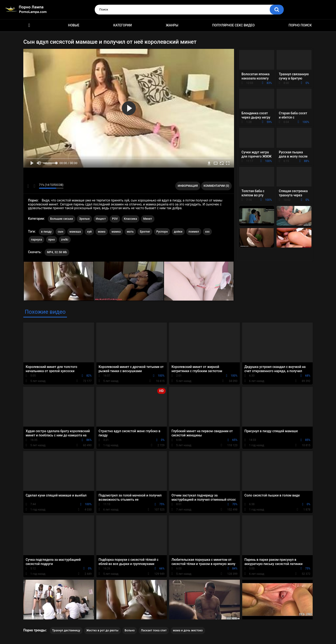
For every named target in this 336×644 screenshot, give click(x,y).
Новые (73, 25)
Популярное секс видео (234, 25)
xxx (207, 232)
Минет (148, 219)
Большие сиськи (62, 219)
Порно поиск (300, 25)
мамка (116, 232)
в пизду (46, 232)
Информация (188, 186)
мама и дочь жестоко (188, 630)
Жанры (172, 25)
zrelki (65, 240)
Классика (130, 219)
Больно (130, 630)
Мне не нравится (34, 186)
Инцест (101, 219)
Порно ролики (29, 25)
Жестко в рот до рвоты (102, 630)
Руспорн (162, 232)
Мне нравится (28, 186)
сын (61, 232)
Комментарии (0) (216, 186)
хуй (89, 232)
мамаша (75, 232)
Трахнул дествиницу (66, 630)
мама (101, 232)
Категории (122, 25)
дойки (178, 232)
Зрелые (84, 219)
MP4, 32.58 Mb (57, 252)
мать (130, 232)
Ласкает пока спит (154, 630)
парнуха (37, 240)
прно (52, 240)
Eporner (145, 232)
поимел (194, 232)
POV (115, 219)
